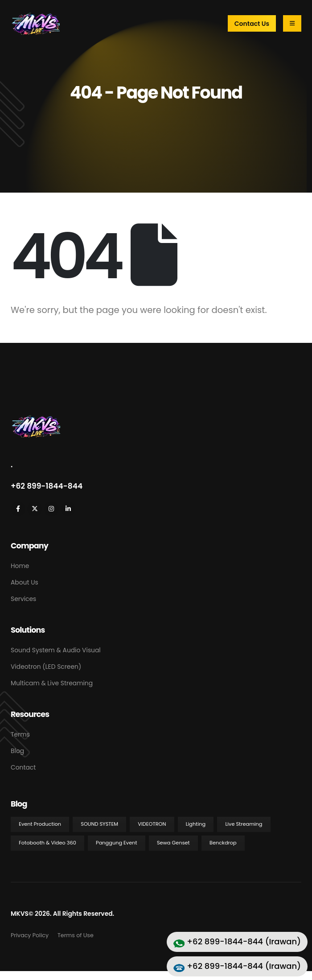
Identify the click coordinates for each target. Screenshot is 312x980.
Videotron (152, 824)
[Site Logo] (35, 24)
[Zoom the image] (35, 419)
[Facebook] (18, 509)
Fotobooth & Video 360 (47, 843)
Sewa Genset (173, 843)
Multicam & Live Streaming (52, 683)
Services (23, 599)
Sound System (99, 824)
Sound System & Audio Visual (56, 650)
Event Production (40, 824)
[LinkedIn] (68, 509)
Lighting (196, 824)
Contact (23, 767)
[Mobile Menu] (292, 23)
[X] (35, 509)
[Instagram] (51, 509)
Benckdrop (223, 843)
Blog (17, 751)
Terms (20, 734)
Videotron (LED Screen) (46, 667)
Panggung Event (117, 843)
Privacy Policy (30, 935)
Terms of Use (76, 935)
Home (20, 566)
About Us (25, 582)
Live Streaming (244, 824)
